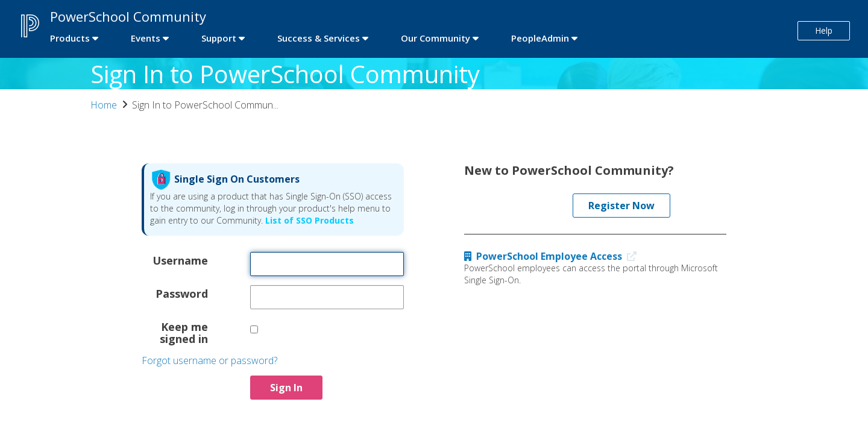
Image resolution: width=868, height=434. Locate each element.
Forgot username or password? (209, 360)
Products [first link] (70, 38)
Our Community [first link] (436, 38)
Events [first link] (146, 38)
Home (104, 105)
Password (182, 293)
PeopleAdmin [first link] (540, 38)
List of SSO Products (308, 220)
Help (824, 30)
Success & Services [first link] (319, 38)
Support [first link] (219, 38)
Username (180, 260)
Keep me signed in (184, 332)
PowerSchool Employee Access (553, 256)
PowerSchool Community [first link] (128, 16)
